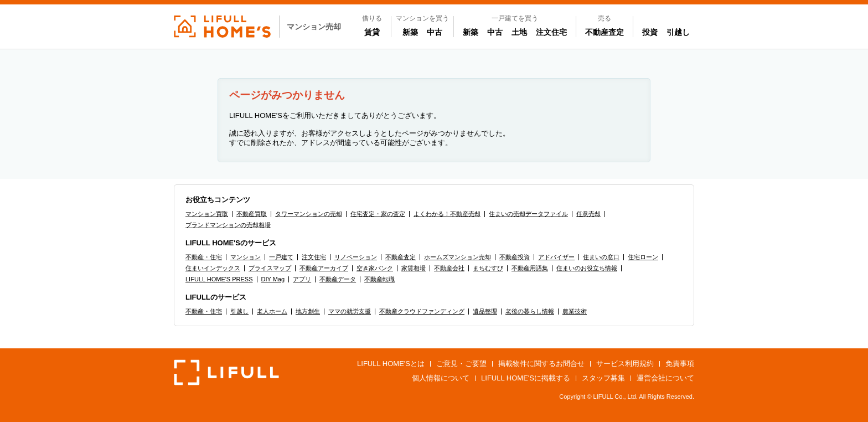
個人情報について (441, 378)
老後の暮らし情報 (530, 311)
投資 (650, 32)
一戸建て (281, 257)
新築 (412, 32)
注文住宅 (551, 32)
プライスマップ (270, 268)
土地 (519, 32)
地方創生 (308, 311)
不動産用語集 (530, 268)
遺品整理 (485, 311)
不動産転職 (379, 279)
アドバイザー (556, 257)
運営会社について (665, 378)
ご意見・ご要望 (461, 364)
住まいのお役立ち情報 (587, 268)
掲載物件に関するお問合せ (541, 364)
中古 (437, 32)
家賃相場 (414, 268)
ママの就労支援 (350, 311)
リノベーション (356, 257)
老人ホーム (272, 311)
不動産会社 (449, 268)
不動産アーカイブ (324, 268)
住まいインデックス (213, 268)
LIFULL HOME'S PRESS (219, 279)
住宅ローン (643, 257)
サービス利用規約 (625, 364)
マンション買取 (207, 214)
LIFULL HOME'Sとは (391, 364)
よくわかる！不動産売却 (447, 214)
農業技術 (575, 311)
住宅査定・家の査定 (378, 214)
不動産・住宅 (204, 257)
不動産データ (338, 279)
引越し (678, 32)
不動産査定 (604, 32)
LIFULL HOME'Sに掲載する (526, 378)
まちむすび (488, 268)
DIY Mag (273, 279)
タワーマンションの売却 (309, 214)
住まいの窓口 (601, 257)
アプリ (302, 279)
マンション (246, 257)
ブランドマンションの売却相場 (228, 225)
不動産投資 (515, 257)
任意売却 (588, 214)
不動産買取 (252, 214)
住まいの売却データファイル (528, 214)
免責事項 (680, 364)
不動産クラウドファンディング (422, 311)
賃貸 (372, 32)
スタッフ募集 (603, 378)
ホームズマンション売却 (458, 257)
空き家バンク (375, 268)
